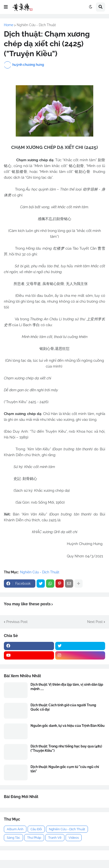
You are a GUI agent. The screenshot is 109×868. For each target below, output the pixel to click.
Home (9, 25)
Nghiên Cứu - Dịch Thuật (36, 25)
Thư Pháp (34, 838)
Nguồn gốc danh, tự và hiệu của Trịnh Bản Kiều (68, 726)
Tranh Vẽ (55, 838)
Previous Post (17, 622)
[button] (6, 7)
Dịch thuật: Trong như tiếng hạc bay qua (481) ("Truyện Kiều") (66, 748)
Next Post (95, 622)
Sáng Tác (13, 838)
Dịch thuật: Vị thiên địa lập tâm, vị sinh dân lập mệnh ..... (67, 687)
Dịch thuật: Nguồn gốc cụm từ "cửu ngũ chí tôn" (65, 769)
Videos (74, 838)
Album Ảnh (15, 829)
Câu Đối (36, 829)
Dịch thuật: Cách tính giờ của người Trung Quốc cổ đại (63, 707)
